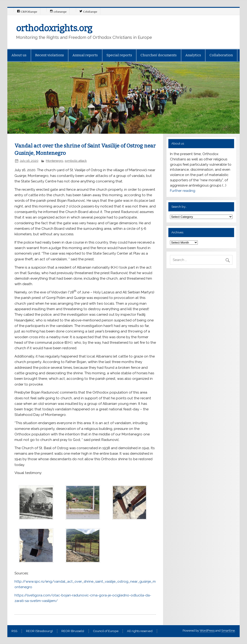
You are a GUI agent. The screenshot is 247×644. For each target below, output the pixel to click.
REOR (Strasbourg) (39, 631)
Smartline (228, 631)
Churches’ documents (159, 55)
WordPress (207, 631)
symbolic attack (76, 161)
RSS (14, 631)
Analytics (193, 55)
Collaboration (221, 55)
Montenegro (55, 161)
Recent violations (50, 55)
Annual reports (85, 55)
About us (19, 55)
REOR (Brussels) (73, 631)
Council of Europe (106, 631)
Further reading (183, 191)
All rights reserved (140, 631)
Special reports (119, 55)
